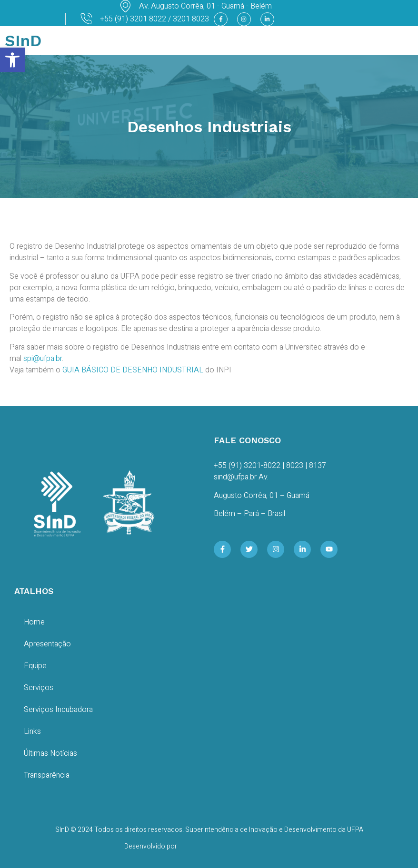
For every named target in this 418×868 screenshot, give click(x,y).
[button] (12, 60)
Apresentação (47, 644)
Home (34, 622)
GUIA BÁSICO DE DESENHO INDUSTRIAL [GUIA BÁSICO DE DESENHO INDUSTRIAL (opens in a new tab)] (133, 370)
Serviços (39, 688)
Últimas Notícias (50, 753)
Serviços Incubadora (58, 710)
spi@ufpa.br (43, 359)
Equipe (35, 666)
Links (32, 731)
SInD (23, 40)
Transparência (47, 775)
